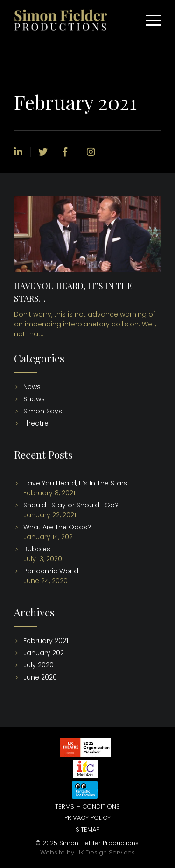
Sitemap (87, 829)
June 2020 (40, 677)
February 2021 (46, 641)
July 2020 (38, 665)
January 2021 (45, 653)
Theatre (36, 423)
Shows (34, 399)
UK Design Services (105, 852)
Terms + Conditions (87, 807)
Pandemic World (51, 571)
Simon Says (43, 411)
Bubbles (37, 549)
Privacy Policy (87, 818)
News (32, 387)
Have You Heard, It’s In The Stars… (77, 483)
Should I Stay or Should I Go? (71, 505)
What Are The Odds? (57, 527)
